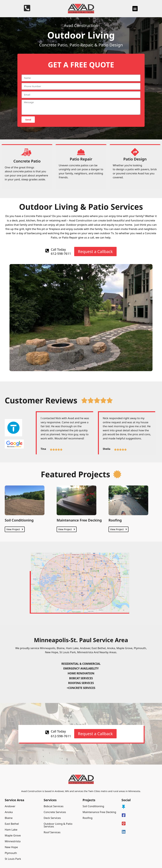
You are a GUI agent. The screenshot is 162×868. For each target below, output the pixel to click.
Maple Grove (13, 835)
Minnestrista (13, 841)
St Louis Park (13, 859)
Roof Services (52, 832)
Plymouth (11, 853)
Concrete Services (55, 812)
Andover (10, 806)
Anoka (9, 812)
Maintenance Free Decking (79, 520)
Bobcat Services (54, 806)
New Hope (11, 847)
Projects (89, 800)
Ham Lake (11, 830)
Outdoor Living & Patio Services (58, 825)
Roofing (115, 520)
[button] (135, 9)
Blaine (9, 818)
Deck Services (52, 818)
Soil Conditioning (19, 520)
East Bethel (12, 824)
